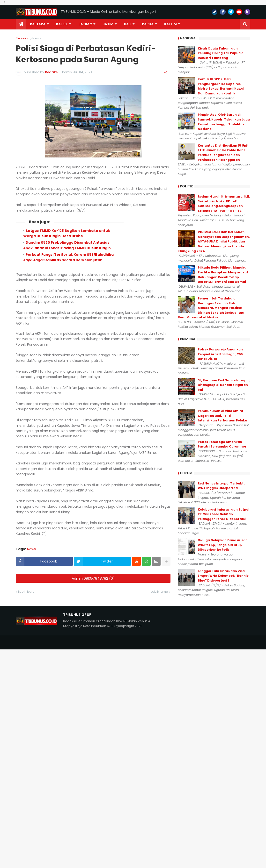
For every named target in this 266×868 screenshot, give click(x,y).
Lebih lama (159, 592)
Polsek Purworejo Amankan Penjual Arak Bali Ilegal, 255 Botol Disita (220, 354)
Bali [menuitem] (128, 24)
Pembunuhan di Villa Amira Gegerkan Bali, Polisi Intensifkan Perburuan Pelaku (222, 416)
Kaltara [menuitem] (38, 24)
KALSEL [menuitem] (62, 24)
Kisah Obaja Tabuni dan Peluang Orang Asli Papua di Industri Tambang (221, 53)
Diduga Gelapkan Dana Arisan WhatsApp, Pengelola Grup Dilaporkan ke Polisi (223, 545)
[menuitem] (21, 24)
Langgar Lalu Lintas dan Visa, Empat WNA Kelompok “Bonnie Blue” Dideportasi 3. (223, 576)
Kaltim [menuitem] (170, 24)
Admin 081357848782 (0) (93, 578)
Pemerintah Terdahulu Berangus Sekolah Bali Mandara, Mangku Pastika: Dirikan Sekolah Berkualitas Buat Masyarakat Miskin (211, 308)
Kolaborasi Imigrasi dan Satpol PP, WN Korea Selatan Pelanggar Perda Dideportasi (224, 514)
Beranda (23, 38)
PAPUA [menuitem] (148, 24)
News (37, 38)
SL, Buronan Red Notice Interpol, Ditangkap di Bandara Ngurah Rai (224, 385)
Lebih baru (26, 592)
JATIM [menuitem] (108, 24)
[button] (245, 24)
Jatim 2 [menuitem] (85, 24)
